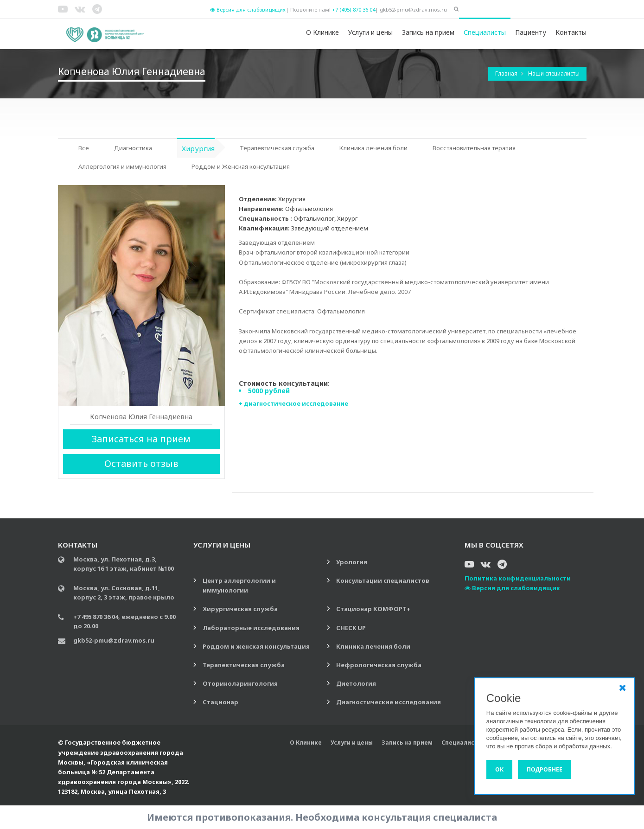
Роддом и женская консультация (256, 646)
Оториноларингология (240, 683)
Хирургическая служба (240, 609)
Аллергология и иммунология (122, 166)
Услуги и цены (370, 32)
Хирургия (198, 148)
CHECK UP (351, 628)
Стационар (220, 702)
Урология (352, 562)
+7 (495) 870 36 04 (354, 10)
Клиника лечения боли (373, 148)
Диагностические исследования (389, 702)
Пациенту (531, 32)
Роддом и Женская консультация (241, 166)
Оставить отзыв (141, 463)
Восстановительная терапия (474, 148)
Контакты (571, 32)
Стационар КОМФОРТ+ (373, 609)
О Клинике (322, 32)
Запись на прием (428, 32)
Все (84, 148)
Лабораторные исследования (251, 628)
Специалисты (485, 32)
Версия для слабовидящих (248, 10)
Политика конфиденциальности (518, 578)
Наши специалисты (554, 73)
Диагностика (133, 148)
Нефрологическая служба (379, 665)
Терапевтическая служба (277, 148)
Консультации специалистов (383, 580)
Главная (507, 73)
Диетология (356, 683)
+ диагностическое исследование (293, 403)
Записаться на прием (141, 439)
